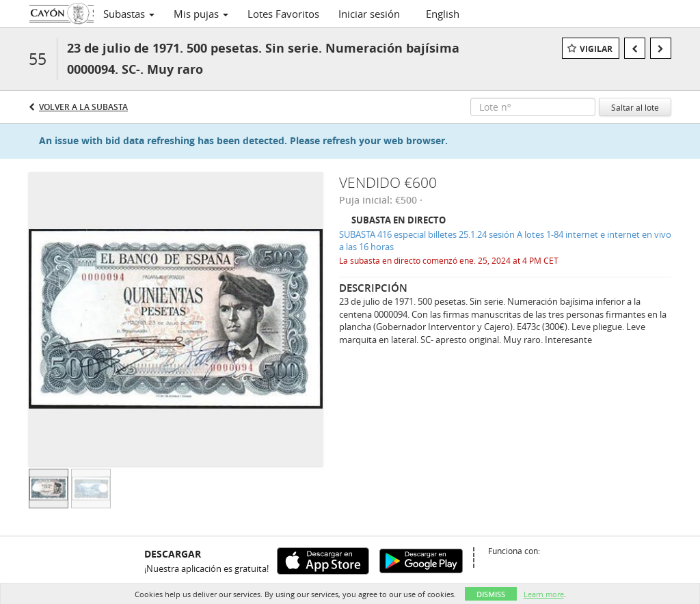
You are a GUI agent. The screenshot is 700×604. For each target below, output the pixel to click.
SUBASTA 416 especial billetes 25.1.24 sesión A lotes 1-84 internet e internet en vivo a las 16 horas (505, 241)
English (443, 14)
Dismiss (491, 594)
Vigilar (596, 49)
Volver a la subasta (83, 107)
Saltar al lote (635, 107)
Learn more (544, 594)
